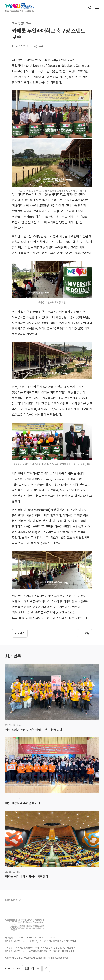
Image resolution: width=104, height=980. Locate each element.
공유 (39, 46)
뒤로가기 (20, 633)
